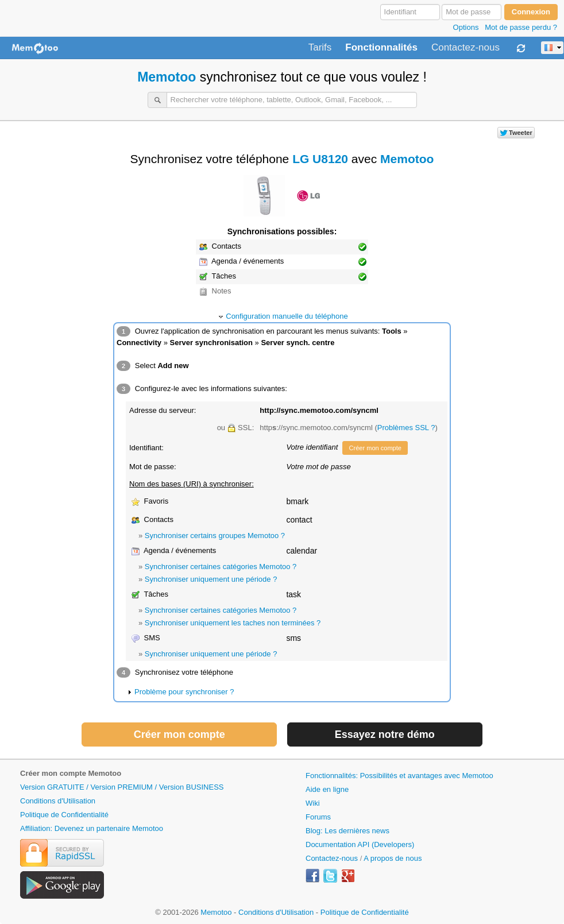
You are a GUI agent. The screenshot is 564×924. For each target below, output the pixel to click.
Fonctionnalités (381, 48)
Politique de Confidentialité (64, 815)
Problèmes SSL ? (406, 428)
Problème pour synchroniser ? (184, 692)
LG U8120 (320, 159)
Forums (318, 817)
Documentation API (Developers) (360, 844)
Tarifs (320, 48)
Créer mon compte (375, 448)
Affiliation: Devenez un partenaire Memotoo (92, 828)
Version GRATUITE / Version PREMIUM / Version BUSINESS (122, 787)
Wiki (313, 803)
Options (466, 27)
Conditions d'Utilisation (58, 801)
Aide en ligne (327, 789)
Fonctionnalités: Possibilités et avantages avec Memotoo (399, 776)
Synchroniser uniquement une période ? (211, 579)
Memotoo (167, 77)
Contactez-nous (466, 48)
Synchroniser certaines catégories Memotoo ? (221, 567)
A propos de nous (393, 858)
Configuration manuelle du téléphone (287, 316)
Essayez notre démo (385, 734)
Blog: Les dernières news (347, 831)
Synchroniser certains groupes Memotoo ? (215, 536)
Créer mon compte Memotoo (71, 773)
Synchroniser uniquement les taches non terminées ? (233, 623)
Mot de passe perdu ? (521, 27)
